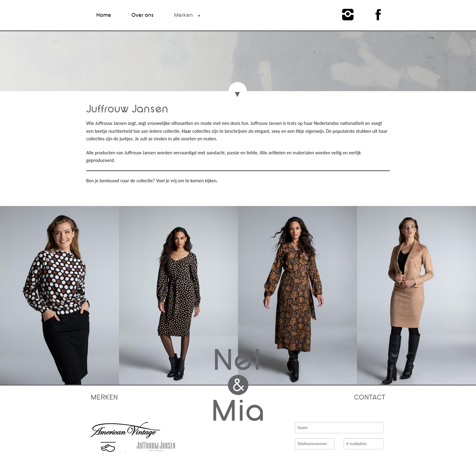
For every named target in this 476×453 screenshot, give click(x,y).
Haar (187, 131)
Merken (183, 15)
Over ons (143, 15)
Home (104, 15)
